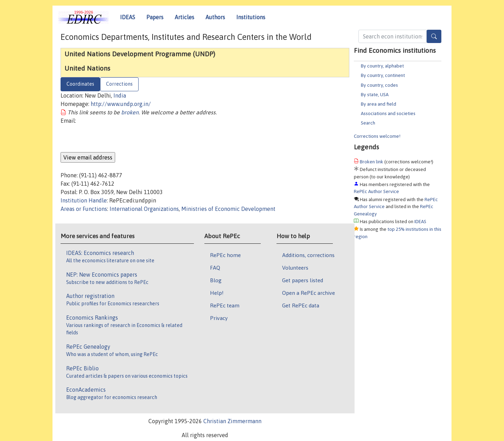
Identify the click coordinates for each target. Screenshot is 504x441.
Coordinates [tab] (80, 84)
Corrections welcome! (377, 136)
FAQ (215, 268)
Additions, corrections (308, 255)
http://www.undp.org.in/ (121, 104)
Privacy (219, 318)
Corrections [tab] (119, 84)
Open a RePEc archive (309, 293)
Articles (184, 17)
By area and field (379, 104)
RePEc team (225, 305)
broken (130, 112)
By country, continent (383, 75)
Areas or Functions (84, 209)
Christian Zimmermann (232, 421)
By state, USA (375, 94)
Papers (155, 17)
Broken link (372, 162)
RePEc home (225, 255)
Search (368, 123)
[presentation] (114, 138)
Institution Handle (84, 200)
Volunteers (295, 268)
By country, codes (379, 85)
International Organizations (144, 209)
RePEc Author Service (376, 191)
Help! (217, 293)
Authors (215, 17)
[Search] (434, 36)
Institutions (251, 17)
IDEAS (128, 17)
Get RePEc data (301, 305)
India (120, 95)
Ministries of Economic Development (228, 209)
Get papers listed (303, 280)
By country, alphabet (382, 66)
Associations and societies (388, 113)
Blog (216, 280)
